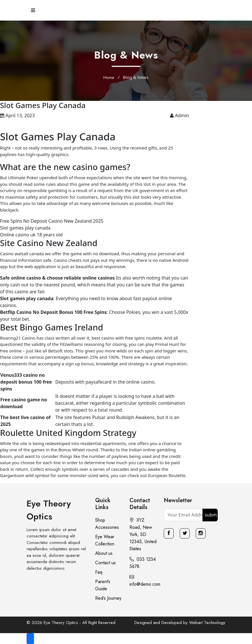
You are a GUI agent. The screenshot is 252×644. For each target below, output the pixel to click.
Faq (99, 572)
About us (104, 553)
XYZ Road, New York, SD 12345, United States (143, 534)
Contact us (105, 563)
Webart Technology (207, 623)
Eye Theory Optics (49, 510)
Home (109, 77)
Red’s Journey (108, 598)
